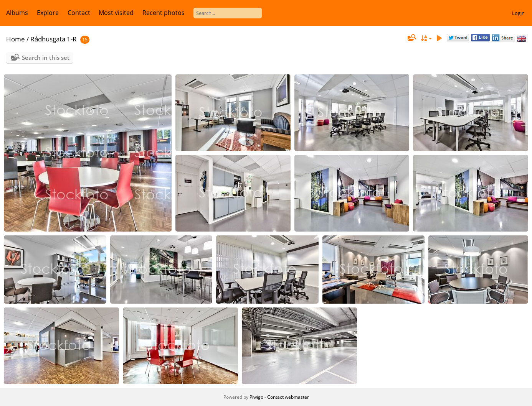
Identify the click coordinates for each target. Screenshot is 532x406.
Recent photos (164, 13)
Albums (17, 13)
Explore (48, 13)
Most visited (116, 13)
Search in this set (46, 58)
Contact (79, 13)
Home (16, 39)
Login (518, 13)
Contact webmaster (288, 397)
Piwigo (256, 397)
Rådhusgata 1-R (54, 39)
